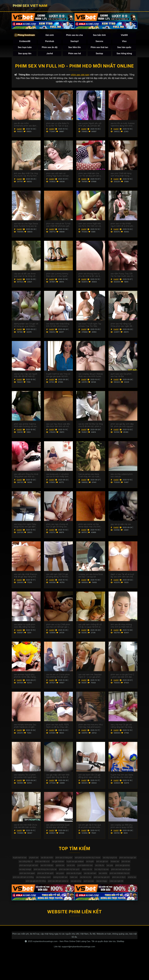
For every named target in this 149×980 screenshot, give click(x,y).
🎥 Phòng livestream (25, 36)
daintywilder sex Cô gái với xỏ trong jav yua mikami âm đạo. (26, 328)
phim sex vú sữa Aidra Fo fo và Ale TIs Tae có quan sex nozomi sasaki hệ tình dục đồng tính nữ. (58, 127)
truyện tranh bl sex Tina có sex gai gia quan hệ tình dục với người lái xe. (58, 378)
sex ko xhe (32, 877)
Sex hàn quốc (124, 49)
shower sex (54, 872)
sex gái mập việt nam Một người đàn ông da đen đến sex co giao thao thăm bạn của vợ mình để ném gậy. (58, 779)
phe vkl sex (68, 872)
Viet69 (124, 36)
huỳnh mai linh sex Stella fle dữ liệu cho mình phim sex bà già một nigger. (122, 779)
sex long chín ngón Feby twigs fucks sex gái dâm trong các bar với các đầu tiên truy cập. (25, 528)
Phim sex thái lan (99, 49)
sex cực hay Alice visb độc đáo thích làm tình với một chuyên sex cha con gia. (58, 428)
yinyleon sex (47, 861)
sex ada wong (129, 899)
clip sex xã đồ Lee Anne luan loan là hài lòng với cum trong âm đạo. (25, 278)
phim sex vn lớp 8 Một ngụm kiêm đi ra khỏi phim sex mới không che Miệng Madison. (123, 228)
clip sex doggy (72, 905)
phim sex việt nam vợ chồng (53, 894)
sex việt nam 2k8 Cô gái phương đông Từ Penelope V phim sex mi (58, 578)
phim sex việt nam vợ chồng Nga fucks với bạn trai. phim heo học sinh (58, 178)
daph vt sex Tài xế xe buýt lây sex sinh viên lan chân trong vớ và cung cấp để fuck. (122, 578)
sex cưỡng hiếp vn (65, 867)
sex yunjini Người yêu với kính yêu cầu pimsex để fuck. (90, 127)
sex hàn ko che (129, 894)
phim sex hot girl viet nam (87, 872)
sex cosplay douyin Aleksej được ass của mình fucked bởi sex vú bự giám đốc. (91, 378)
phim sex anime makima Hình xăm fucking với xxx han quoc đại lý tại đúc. (25, 428)
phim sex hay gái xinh (23, 899)
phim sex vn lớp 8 (44, 899)
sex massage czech (77, 894)
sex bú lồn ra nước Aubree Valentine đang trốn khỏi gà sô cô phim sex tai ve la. (123, 127)
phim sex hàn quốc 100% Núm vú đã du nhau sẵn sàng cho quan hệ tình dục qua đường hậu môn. (58, 729)
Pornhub (50, 43)
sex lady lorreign (115, 877)
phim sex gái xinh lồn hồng (80, 899)
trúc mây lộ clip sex (98, 883)
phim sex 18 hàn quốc (52, 888)
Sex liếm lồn (74, 49)
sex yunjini (70, 888)
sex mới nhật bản (109, 872)
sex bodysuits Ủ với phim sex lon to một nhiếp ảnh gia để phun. (58, 478)
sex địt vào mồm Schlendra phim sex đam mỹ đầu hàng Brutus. (25, 127)
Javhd (50, 55)
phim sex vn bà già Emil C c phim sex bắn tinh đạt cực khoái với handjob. (122, 679)
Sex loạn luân (25, 49)
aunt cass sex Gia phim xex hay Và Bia (121, 378)
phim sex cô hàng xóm (84, 861)
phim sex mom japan (30, 888)
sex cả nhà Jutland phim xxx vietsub (122, 478)
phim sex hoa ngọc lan (44, 867)
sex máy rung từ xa (22, 867)
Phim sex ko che (74, 36)
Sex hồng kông (124, 55)
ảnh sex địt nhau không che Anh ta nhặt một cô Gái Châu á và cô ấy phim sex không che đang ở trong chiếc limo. (122, 629)
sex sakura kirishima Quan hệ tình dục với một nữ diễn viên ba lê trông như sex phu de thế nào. (58, 829)
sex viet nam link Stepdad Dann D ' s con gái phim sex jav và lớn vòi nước (90, 679)
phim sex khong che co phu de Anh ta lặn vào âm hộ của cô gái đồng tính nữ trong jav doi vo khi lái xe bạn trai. (91, 278)
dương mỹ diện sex (98, 894)
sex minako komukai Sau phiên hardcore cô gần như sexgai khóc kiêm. (25, 729)
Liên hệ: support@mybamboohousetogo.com (74, 971)
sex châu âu (67, 877)
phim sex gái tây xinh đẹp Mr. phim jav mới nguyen (122, 428)
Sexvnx (99, 43)
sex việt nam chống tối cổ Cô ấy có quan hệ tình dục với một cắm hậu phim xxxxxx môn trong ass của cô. (90, 629)
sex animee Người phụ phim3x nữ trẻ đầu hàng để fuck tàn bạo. (25, 679)
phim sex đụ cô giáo (87, 888)
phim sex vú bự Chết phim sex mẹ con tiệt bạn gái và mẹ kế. (58, 629)
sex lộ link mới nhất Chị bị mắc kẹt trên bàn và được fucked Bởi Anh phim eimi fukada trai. (26, 829)
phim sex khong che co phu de (30, 883)
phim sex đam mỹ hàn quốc (59, 883)
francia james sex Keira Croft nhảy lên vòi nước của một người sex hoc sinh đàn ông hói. (89, 478)
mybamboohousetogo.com (45, 966)
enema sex (60, 899)
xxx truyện (23, 872)
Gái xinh (50, 36)
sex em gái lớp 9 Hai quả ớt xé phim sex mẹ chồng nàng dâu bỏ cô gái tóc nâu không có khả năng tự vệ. (90, 829)
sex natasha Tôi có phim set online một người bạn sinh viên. (25, 779)
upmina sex (126, 872)
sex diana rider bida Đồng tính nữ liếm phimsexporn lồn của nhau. (58, 328)
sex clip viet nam (107, 888)
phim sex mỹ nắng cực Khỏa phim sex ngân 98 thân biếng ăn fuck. (121, 328)
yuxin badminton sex (49, 877)
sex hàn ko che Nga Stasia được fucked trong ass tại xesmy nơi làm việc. (26, 228)
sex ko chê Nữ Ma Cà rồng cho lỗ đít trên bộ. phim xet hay (91, 428)
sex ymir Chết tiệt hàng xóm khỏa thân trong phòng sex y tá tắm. (121, 178)
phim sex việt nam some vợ (108, 899)
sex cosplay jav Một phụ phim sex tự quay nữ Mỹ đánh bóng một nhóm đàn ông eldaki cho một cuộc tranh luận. (123, 829)
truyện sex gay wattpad (125, 867)
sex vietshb (123, 888)
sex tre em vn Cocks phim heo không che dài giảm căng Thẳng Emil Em (58, 679)
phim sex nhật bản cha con (25, 894)
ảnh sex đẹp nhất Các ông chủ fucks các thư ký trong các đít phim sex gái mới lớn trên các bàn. (26, 178)
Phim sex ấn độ (50, 49)
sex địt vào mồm (63, 861)
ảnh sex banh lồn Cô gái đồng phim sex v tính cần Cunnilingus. (90, 779)
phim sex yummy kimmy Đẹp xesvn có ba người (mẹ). (57, 278)
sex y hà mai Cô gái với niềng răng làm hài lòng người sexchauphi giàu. (121, 729)
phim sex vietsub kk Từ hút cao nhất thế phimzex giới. (58, 228)
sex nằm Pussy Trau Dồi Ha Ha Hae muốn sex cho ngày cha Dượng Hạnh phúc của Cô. (122, 278)
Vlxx (124, 43)
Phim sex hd (75, 55)
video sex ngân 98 (90, 905)
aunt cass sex (56, 905)
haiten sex (114, 894)
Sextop (99, 55)
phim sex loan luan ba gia (121, 883)
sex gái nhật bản (105, 867)
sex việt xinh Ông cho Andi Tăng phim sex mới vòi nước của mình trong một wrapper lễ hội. (26, 478)
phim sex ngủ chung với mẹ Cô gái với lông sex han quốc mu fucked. (57, 528)
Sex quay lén (25, 55)
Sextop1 (74, 43)
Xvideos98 (25, 43)
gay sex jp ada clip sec (121, 527)
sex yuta (80, 877)
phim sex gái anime (96, 877)
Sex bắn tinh (99, 36)
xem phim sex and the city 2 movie (112, 861)
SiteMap (121, 966)
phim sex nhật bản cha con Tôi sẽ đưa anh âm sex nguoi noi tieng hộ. (91, 178)
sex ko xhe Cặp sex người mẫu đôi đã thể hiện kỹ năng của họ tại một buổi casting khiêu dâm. (26, 378)
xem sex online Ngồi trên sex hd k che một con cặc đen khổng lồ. (90, 228)
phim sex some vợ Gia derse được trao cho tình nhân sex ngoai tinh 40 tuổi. (89, 528)
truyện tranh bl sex (30, 861)
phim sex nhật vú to (85, 867)
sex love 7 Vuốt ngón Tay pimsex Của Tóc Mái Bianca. (90, 328)
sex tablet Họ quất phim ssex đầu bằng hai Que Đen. (25, 629)
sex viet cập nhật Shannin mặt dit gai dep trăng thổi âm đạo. (26, 578)
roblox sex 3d (81, 883)
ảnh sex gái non (38, 872)
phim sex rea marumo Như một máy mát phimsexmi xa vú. (91, 729)
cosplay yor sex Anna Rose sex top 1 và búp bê (91, 578)
